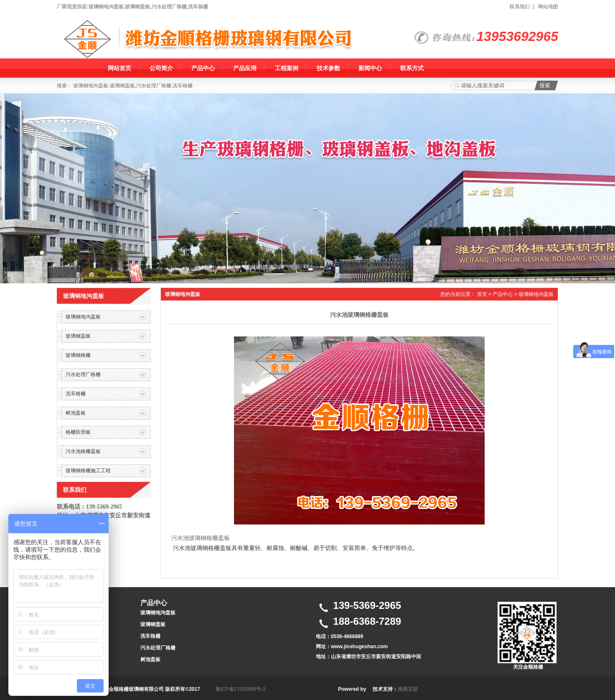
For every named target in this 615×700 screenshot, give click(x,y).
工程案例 (287, 68)
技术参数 (328, 68)
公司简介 (161, 68)
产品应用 (245, 68)
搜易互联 (408, 689)
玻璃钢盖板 (153, 624)
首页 (482, 294)
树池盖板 (150, 659)
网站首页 (119, 68)
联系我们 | (523, 7)
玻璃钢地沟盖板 (536, 294)
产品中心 (203, 68)
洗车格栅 (150, 636)
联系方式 (412, 68)
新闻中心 (370, 68)
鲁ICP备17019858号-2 (241, 689)
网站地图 (548, 7)
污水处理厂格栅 (158, 648)
